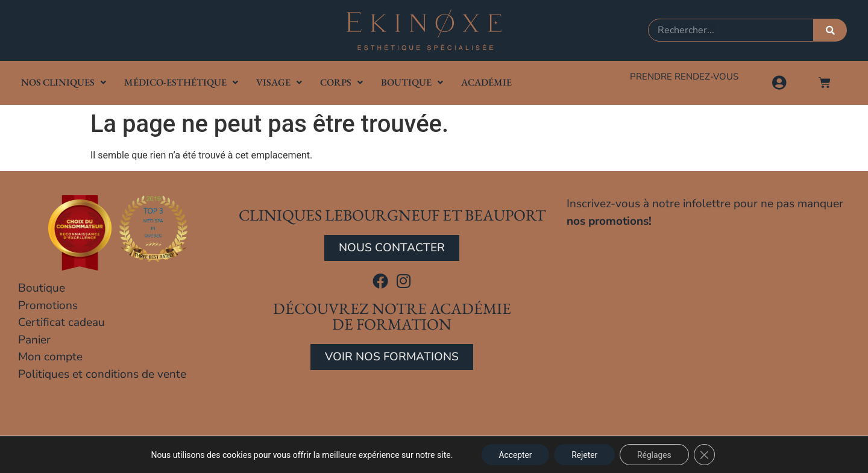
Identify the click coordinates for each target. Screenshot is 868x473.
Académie (486, 82)
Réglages (656, 454)
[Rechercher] (830, 30)
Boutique (412, 82)
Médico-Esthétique (181, 82)
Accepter (514, 454)
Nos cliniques (64, 82)
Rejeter (584, 454)
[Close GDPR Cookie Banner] (707, 454)
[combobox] (731, 30)
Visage (279, 82)
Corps (341, 82)
